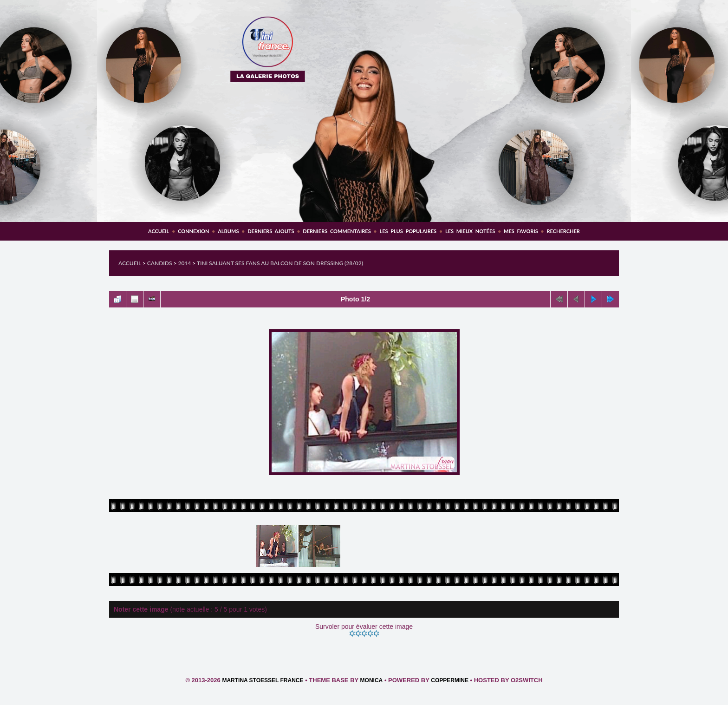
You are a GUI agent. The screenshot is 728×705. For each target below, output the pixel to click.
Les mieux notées (470, 231)
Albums (228, 231)
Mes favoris (521, 231)
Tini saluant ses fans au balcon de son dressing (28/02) (280, 263)
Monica (372, 680)
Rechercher (563, 231)
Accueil (159, 231)
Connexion (193, 231)
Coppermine (450, 680)
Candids (160, 263)
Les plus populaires (408, 231)
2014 (184, 263)
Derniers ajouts (271, 231)
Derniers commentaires (337, 231)
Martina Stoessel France (263, 680)
